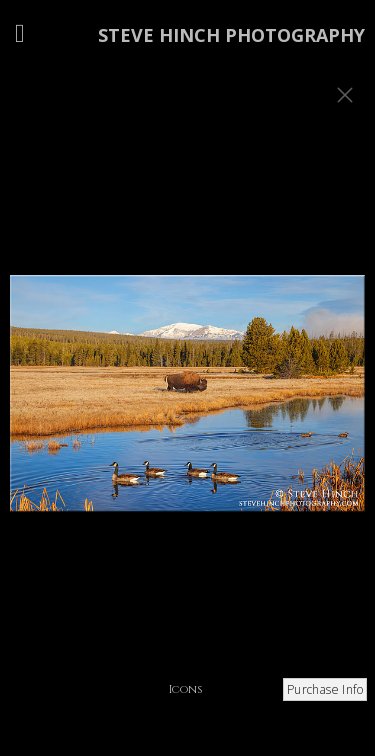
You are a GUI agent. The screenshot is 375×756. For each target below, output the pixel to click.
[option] (187, 403)
